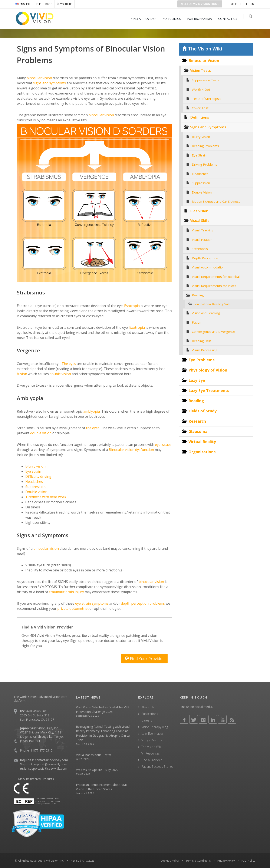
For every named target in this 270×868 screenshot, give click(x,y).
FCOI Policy (248, 861)
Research (197, 421)
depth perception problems (143, 603)
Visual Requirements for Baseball (216, 277)
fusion (22, 374)
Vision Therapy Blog (155, 727)
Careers (147, 720)
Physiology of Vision (208, 370)
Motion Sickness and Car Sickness (216, 201)
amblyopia (91, 411)
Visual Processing (205, 350)
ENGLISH (23, 4)
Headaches (34, 482)
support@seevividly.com (50, 764)
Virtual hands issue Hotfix (93, 755)
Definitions (200, 117)
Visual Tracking (203, 230)
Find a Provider (152, 760)
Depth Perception (205, 258)
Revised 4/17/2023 (83, 861)
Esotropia (131, 306)
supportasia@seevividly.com (48, 768)
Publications (150, 714)
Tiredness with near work (46, 497)
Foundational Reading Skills (212, 304)
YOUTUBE (65, 4)
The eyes (68, 364)
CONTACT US (229, 19)
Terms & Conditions (198, 861)
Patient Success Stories (157, 767)
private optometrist (73, 608)
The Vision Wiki (202, 49)
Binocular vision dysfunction (131, 450)
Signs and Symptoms (208, 127)
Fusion (197, 322)
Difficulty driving (38, 476)
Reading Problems (205, 146)
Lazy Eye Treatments (209, 390)
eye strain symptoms (92, 603)
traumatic (56, 592)
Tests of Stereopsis (207, 99)
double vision (60, 374)
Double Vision (202, 192)
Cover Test (200, 108)
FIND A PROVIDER (145, 19)
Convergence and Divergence (213, 331)
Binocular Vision (204, 60)
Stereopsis (200, 249)
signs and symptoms (49, 83)
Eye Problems (201, 360)
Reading (198, 295)
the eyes (92, 428)
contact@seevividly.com (51, 760)
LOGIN (250, 4)
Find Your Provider (144, 659)
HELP (38, 4)
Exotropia (137, 327)
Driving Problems (205, 164)
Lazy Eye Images (152, 734)
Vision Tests (201, 70)
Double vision (36, 492)
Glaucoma (198, 431)
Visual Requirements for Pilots (214, 286)
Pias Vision (199, 211)
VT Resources (151, 753)
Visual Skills (200, 220)
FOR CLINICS (173, 19)
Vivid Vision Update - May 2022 (97, 770)
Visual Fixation (202, 240)
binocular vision (39, 78)
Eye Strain (199, 155)
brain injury (74, 592)
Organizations (202, 452)
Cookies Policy (170, 861)
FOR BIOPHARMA (201, 19)
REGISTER (236, 4)
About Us (148, 707)
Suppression (35, 487)
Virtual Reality (202, 442)
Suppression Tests (206, 80)
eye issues (163, 445)
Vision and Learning (206, 313)
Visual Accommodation (208, 267)
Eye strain (33, 471)
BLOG (49, 4)
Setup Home (200, 4)
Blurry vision (35, 466)
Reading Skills (202, 341)
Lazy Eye (197, 380)
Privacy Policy (226, 861)
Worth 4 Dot (201, 89)
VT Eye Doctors (152, 740)
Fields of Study (202, 411)
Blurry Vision (201, 137)
